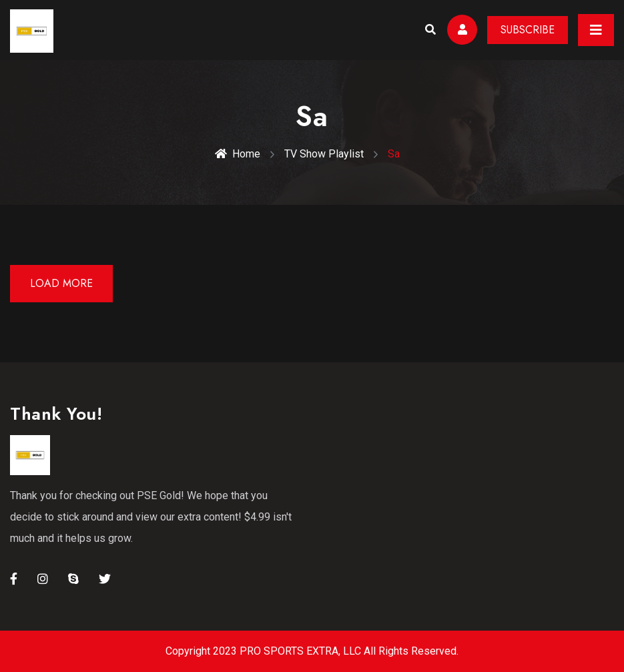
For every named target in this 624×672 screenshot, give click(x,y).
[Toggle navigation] (596, 30)
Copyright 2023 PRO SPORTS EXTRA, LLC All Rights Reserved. (312, 651)
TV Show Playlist (324, 154)
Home (238, 154)
